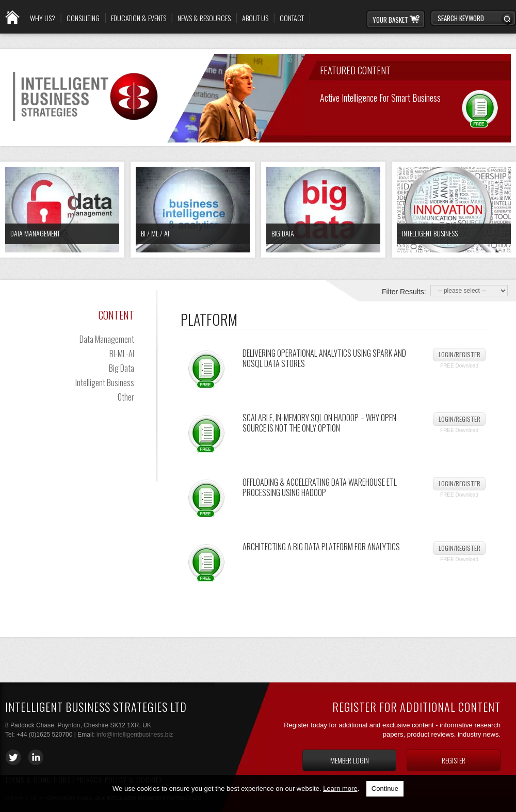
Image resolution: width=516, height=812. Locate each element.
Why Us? (43, 18)
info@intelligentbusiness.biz (135, 735)
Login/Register (459, 354)
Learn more (340, 789)
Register (454, 760)
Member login (350, 760)
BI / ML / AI (155, 233)
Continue (385, 789)
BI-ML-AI (122, 354)
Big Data (283, 233)
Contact (292, 18)
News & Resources (204, 18)
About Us (255, 18)
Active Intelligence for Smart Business (380, 97)
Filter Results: (404, 292)
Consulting (83, 18)
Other (126, 397)
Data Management (35, 233)
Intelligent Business (430, 233)
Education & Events (139, 18)
